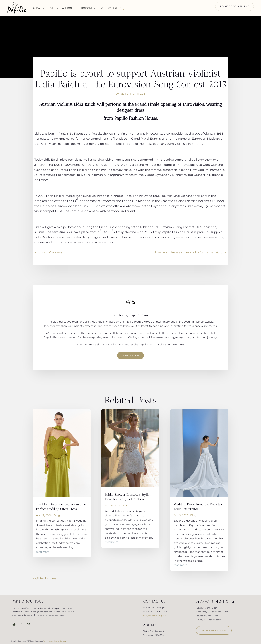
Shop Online (88, 8)
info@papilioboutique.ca (155, 616)
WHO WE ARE (109, 8)
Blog (57, 515)
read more (43, 552)
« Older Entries (45, 578)
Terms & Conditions (51, 641)
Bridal (37, 8)
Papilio (124, 94)
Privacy (63, 641)
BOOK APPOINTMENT (234, 6)
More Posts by (130, 355)
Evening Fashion (60, 8)
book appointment (214, 630)
